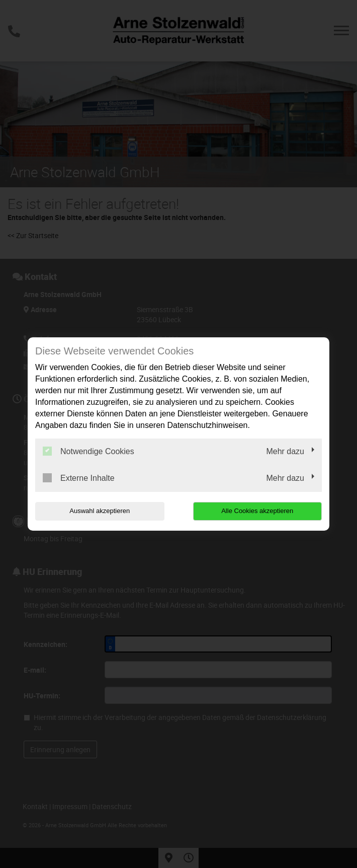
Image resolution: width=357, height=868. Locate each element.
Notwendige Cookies (88, 451)
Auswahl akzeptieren (100, 511)
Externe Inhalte (79, 478)
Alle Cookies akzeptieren (257, 511)
